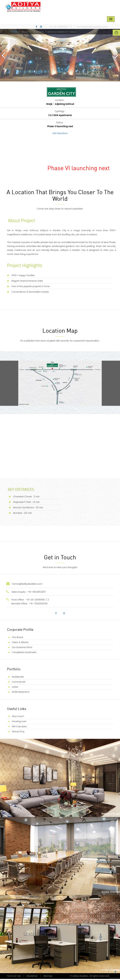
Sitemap (48, 977)
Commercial (19, 683)
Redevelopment (21, 693)
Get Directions (60, 134)
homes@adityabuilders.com (92, 27)
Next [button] (116, 55)
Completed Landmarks (24, 653)
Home (14, 32)
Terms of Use (14, 977)
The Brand (17, 638)
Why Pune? (18, 718)
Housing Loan (19, 723)
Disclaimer (32, 977)
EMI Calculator (19, 728)
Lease (15, 688)
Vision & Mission (20, 643)
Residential (18, 678)
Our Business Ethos (22, 648)
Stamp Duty (18, 733)
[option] (60, 55)
